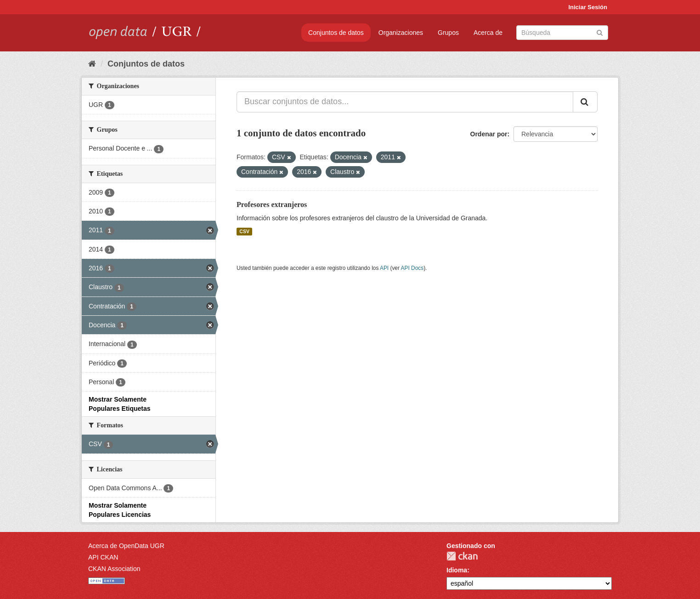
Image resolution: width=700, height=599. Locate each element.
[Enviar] (600, 32)
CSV (244, 231)
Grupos (448, 33)
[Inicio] (92, 64)
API (384, 268)
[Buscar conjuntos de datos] (562, 33)
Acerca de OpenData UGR (126, 546)
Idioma (457, 570)
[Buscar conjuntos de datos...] (405, 102)
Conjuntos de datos (336, 33)
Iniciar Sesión (588, 7)
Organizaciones (401, 33)
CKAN (462, 556)
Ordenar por (489, 134)
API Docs (412, 268)
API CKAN (103, 557)
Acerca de (488, 33)
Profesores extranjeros (272, 204)
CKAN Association (114, 569)
